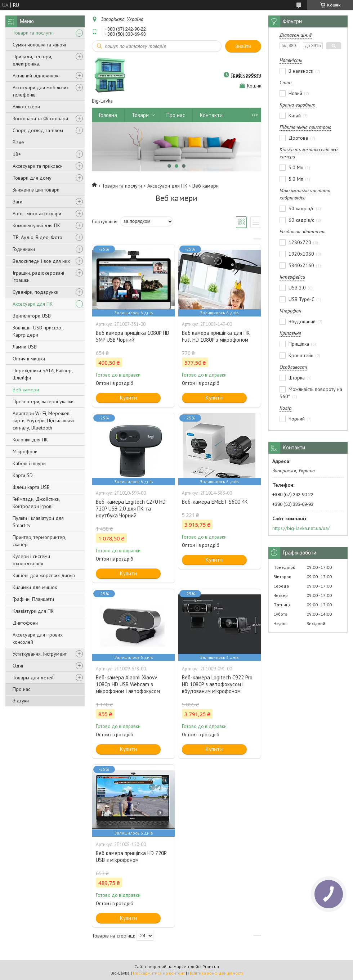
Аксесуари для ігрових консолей (38, 638)
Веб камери (26, 390)
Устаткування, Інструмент (40, 654)
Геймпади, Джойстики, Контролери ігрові (36, 503)
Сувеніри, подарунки (35, 292)
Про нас (21, 689)
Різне (18, 142)
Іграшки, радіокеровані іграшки (38, 277)
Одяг (18, 666)
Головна (108, 115)
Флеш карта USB (31, 487)
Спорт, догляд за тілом (38, 130)
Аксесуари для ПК (33, 304)
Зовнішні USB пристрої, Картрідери (38, 331)
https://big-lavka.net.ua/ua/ (301, 528)
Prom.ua (211, 966)
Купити (128, 398)
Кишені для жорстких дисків (44, 575)
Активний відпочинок (35, 76)
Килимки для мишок (35, 587)
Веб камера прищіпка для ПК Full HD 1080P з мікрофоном (216, 336)
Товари (140, 115)
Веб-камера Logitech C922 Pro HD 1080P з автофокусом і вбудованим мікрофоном (217, 684)
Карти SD (23, 475)
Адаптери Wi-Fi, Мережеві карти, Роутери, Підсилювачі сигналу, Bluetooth (43, 421)
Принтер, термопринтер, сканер (39, 541)
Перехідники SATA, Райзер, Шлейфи (43, 374)
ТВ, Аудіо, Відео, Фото (37, 237)
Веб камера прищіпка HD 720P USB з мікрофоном (131, 857)
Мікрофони (25, 451)
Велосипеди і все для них (41, 261)
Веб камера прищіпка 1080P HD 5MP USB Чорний (133, 336)
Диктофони (25, 623)
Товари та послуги (33, 33)
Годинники (24, 249)
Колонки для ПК (30, 440)
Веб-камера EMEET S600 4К (215, 502)
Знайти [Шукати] (243, 46)
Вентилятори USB (32, 316)
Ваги (17, 202)
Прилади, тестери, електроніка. (32, 60)
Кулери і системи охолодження (31, 560)
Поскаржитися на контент (159, 973)
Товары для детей (33, 678)
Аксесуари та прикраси (38, 166)
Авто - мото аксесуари (37, 213)
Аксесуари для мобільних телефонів (41, 91)
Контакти (211, 115)
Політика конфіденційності (215, 973)
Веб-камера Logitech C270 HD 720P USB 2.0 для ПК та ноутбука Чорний (131, 509)
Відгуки (21, 701)
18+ (17, 154)
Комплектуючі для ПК (36, 225)
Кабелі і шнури (29, 463)
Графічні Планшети (33, 599)
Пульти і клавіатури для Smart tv (38, 522)
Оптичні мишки (29, 359)
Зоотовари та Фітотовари (40, 118)
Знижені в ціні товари (36, 190)
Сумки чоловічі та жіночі (39, 45)
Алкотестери (26, 107)
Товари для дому (32, 178)
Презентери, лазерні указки (43, 401)
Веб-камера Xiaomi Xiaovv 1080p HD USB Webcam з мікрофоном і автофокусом (128, 684)
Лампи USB (25, 347)
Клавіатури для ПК (33, 611)
